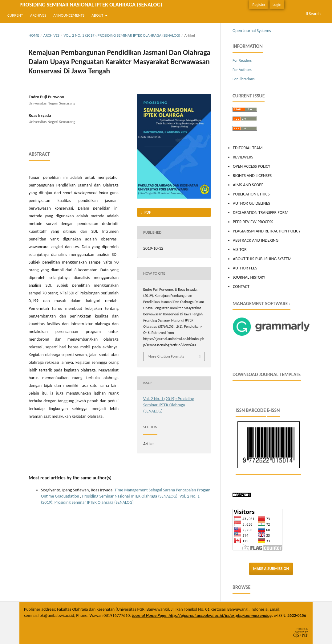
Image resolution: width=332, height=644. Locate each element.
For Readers (242, 60)
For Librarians (244, 79)
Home (34, 35)
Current (15, 15)
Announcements (69, 15)
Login (277, 4)
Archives (38, 15)
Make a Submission (271, 569)
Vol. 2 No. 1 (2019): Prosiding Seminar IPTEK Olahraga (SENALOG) (122, 35)
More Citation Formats (166, 356)
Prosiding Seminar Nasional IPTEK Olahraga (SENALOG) (91, 5)
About (98, 15)
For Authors (242, 70)
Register (259, 4)
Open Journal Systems (252, 31)
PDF (147, 212)
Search (313, 14)
